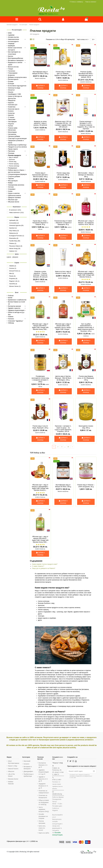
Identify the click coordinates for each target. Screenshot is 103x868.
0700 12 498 (56, 780)
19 (68, 447)
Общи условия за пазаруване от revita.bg (44, 803)
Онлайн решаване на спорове (43, 817)
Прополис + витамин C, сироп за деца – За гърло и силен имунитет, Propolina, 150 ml (63, 429)
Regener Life (14, 281)
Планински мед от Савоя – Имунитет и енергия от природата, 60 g (63, 223)
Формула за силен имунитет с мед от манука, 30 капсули (40, 124)
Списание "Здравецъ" (16, 321)
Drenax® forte (15, 271)
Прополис (12, 160)
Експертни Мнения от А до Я (43, 765)
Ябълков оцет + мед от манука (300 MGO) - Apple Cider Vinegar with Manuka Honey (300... (40, 327)
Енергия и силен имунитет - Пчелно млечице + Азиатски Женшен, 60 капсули (40, 274)
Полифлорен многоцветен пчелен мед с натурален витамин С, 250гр (40, 379)
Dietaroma (14, 233)
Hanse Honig (15, 249)
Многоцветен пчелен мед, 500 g (86, 427)
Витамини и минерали (28, 768)
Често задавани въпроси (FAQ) (44, 810)
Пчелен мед (13, 162)
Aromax (13, 268)
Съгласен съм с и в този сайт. (81, 777)
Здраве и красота (14, 308)
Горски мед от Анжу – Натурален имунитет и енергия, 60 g (40, 223)
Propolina (13, 279)
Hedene (13, 251)
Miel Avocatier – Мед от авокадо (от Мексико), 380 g (86, 175)
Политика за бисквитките (43, 797)
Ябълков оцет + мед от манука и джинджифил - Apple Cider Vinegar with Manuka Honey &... (86, 274)
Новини (11, 317)
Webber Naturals (11, 783)
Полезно (11, 319)
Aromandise (14, 223)
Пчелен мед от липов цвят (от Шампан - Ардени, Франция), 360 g (63, 74)
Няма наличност (16, 213)
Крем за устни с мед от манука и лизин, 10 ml (63, 273)
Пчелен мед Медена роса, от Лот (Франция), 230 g (86, 378)
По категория (17, 30)
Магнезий (27, 762)
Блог (17, 293)
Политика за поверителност (44, 792)
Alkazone (11, 772)
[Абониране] (94, 772)
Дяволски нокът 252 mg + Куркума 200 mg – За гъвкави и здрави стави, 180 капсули (63, 124)
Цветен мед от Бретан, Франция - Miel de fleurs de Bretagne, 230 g (63, 378)
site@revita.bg (57, 794)
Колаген (26, 764)
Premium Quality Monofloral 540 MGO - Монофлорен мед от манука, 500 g (86, 75)
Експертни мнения (14, 306)
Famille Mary (15, 241)
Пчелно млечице (14, 166)
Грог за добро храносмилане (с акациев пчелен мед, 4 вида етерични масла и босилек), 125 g (86, 328)
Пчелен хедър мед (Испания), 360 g (63, 174)
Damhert (13, 228)
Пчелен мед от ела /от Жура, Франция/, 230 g (40, 427)
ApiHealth (14, 220)
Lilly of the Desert (11, 776)
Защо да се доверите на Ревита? (44, 569)
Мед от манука (13, 158)
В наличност (15, 210)
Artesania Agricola (16, 226)
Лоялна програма (42, 823)
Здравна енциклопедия (16, 310)
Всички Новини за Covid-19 (17, 303)
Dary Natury (14, 231)
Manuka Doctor (13, 779)
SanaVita (13, 284)
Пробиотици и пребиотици (28, 776)
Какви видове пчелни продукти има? (45, 565)
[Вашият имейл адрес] (79, 772)
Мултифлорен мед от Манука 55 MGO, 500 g (40, 73)
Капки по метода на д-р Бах (16, 314)
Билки (10, 298)
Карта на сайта (44, 833)
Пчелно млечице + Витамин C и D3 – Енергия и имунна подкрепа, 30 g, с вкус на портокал (86, 125)
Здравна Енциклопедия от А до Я (44, 772)
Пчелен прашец (14, 164)
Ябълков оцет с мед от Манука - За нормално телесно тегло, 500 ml (86, 223)
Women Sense (15, 286)
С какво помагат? (38, 567)
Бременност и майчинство (17, 300)
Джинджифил (28, 772)
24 (93, 40)
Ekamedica (14, 238)
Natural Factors (13, 769)
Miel (12, 274)
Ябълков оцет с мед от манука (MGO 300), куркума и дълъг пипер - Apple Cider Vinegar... (63, 327)
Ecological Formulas (17, 236)
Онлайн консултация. (58, 834)
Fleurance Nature (16, 246)
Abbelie (13, 266)
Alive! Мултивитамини (14, 763)
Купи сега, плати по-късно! (42, 828)
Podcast (11, 296)
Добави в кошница (40, 87)
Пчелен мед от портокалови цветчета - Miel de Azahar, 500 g (40, 175)
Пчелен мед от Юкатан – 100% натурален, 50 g (86, 486)
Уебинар (11, 323)
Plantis (12, 276)
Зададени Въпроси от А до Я (43, 786)
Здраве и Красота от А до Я (43, 779)
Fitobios (13, 244)
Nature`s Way (13, 766)
